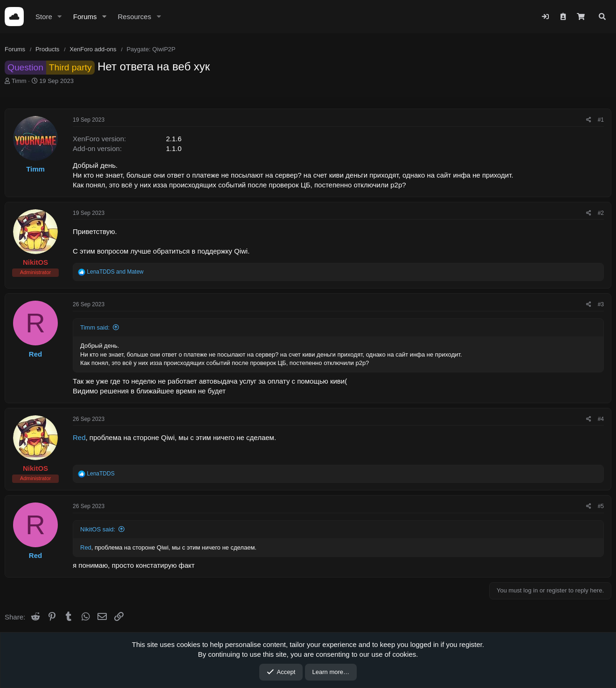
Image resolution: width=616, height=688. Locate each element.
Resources (134, 17)
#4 (601, 419)
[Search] (602, 17)
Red (79, 437)
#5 (601, 506)
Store (44, 17)
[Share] (589, 120)
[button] (60, 17)
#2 (601, 213)
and (115, 272)
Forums (85, 17)
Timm (19, 81)
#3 (601, 304)
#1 (601, 120)
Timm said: (95, 327)
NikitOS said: (98, 529)
